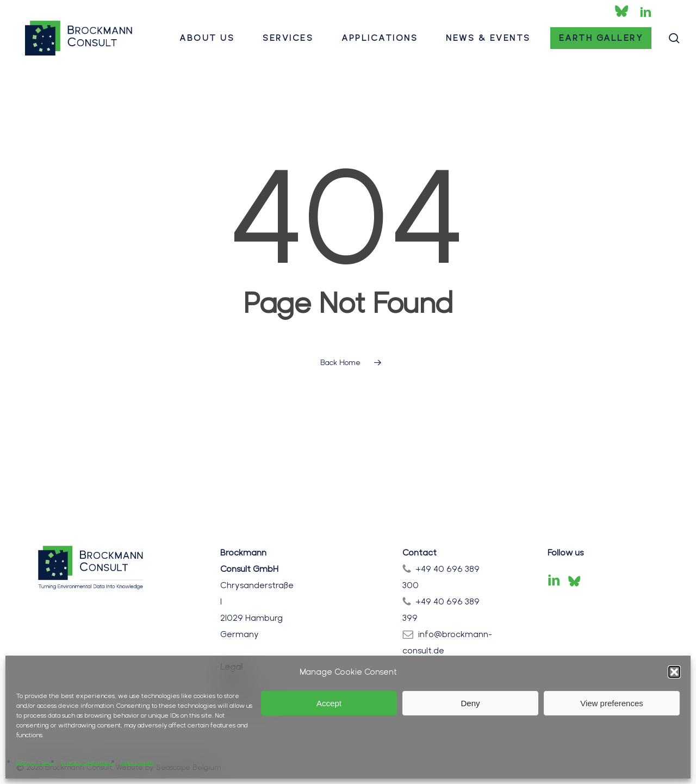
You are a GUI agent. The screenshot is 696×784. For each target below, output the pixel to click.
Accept (329, 703)
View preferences (612, 703)
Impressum (137, 762)
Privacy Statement (88, 762)
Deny (470, 703)
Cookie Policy (36, 762)
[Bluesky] (574, 581)
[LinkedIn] (554, 581)
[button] (674, 672)
